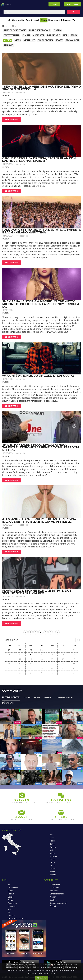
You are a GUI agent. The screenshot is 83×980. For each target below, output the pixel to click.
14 (41, 659)
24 (74, 664)
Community (18, 20)
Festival (11, 894)
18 (9, 664)
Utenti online (32, 698)
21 (41, 664)
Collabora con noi (16, 918)
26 (20, 668)
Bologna (53, 856)
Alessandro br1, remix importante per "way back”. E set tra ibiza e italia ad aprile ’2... (39, 520)
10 (74, 655)
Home (5, 26)
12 (20, 659)
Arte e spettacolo (40, 30)
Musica (8, 40)
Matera (53, 850)
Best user (54, 891)
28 (20, 650)
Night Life (29, 40)
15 (52, 659)
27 (9, 650)
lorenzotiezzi (22, 92)
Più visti (49, 698)
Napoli (52, 841)
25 (9, 668)
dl (17, 310)
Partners (12, 915)
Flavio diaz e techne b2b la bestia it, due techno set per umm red (37, 592)
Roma (52, 844)
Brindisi (53, 875)
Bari (51, 835)
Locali (36, 20)
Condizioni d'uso (57, 894)
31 (74, 668)
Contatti (53, 906)
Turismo (8, 45)
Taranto (53, 847)
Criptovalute (12, 35)
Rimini (52, 872)
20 (31, 664)
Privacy (53, 897)
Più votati (8, 703)
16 (63, 659)
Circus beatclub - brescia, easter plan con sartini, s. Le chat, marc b (39, 159)
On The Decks (45, 40)
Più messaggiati (66, 698)
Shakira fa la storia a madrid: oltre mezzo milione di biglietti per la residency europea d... (41, 304)
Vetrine (11, 909)
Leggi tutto (11, 119)
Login (54, 4)
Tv (74, 20)
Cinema (58, 30)
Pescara (53, 865)
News (44, 20)
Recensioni (54, 20)
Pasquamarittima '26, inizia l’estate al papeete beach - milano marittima (41, 231)
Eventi (29, 20)
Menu (6, 6)
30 (41, 650)
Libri (66, 35)
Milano (52, 853)
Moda (74, 35)
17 (74, 659)
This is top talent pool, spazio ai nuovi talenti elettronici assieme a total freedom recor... (41, 447)
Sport (59, 40)
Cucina (26, 35)
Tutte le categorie (15, 30)
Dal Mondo (54, 35)
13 (31, 659)
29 (31, 650)
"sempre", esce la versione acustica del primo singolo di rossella (41, 88)
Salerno (53, 869)
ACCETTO (42, 978)
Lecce (52, 838)
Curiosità (39, 35)
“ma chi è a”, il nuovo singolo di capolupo (38, 376)
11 (9, 659)
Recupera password (58, 903)
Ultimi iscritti (11, 697)
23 (63, 664)
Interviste (66, 20)
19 (20, 664)
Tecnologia (72, 40)
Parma (52, 862)
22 (52, 664)
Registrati (72, 4)
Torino (52, 859)
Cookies (53, 900)
